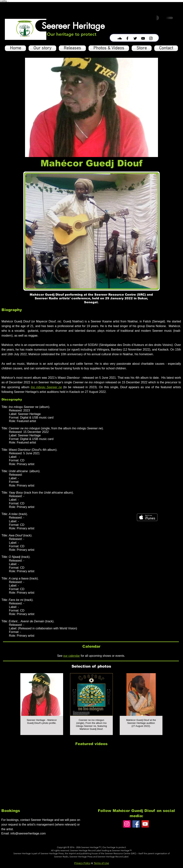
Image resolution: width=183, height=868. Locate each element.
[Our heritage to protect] (72, 34)
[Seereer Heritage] (73, 26)
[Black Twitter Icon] (135, 38)
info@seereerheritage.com (28, 833)
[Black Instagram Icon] (151, 38)
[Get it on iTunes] (147, 517)
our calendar (72, 656)
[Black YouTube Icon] (143, 38)
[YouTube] (145, 824)
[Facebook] (136, 824)
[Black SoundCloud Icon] (120, 38)
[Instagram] (127, 824)
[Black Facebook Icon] (127, 38)
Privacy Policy (82, 863)
